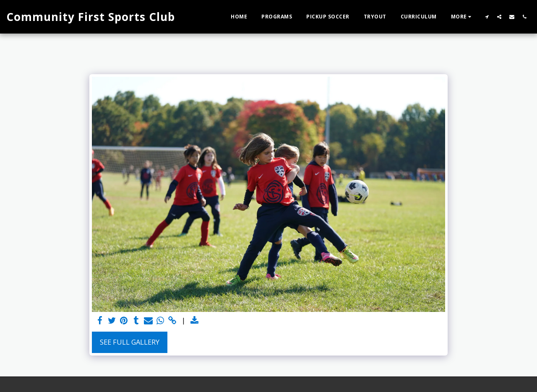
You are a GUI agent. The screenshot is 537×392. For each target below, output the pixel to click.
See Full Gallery (130, 342)
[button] (487, 17)
